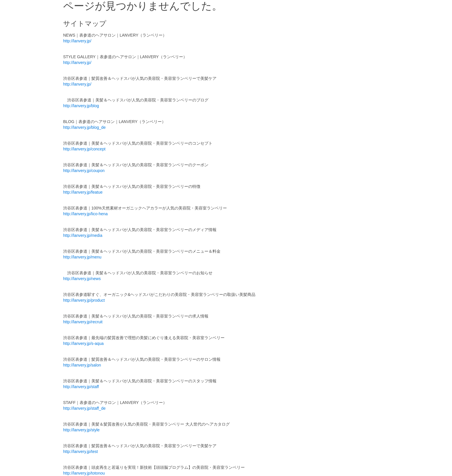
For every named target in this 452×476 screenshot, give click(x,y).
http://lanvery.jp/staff (81, 387)
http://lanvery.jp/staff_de (84, 408)
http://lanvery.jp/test (80, 452)
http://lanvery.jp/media (83, 235)
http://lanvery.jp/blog (81, 106)
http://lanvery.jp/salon (82, 365)
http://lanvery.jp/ (77, 41)
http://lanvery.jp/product (84, 300)
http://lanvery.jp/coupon (84, 171)
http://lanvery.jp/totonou (84, 473)
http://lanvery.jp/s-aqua (83, 343)
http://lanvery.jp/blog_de (84, 127)
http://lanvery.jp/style (81, 430)
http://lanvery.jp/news (82, 279)
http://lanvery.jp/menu (82, 257)
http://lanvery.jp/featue (83, 192)
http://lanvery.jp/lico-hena (85, 214)
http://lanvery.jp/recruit (83, 322)
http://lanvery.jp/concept (84, 149)
